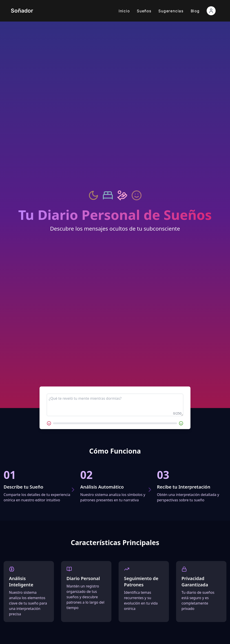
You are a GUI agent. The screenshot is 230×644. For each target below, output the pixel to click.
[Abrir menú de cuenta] (211, 11)
